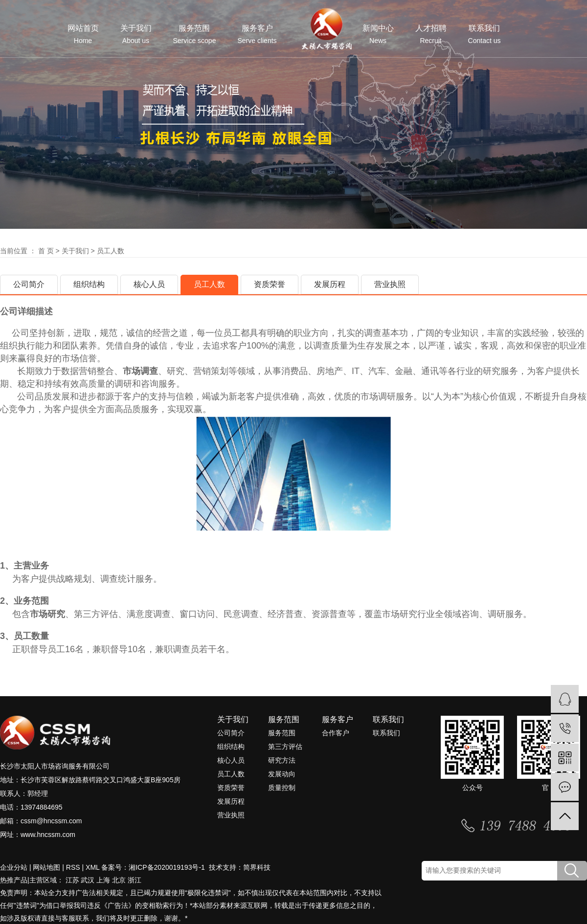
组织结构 (89, 284)
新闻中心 (378, 34)
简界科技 (257, 867)
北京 (119, 880)
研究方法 (282, 760)
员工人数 (209, 284)
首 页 (46, 251)
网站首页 (83, 34)
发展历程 (330, 284)
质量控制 (282, 788)
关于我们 (136, 34)
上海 (103, 880)
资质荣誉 (270, 284)
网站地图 (46, 867)
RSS (73, 867)
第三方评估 (285, 747)
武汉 (88, 880)
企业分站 (14, 867)
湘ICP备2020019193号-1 (168, 867)
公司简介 (29, 284)
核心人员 (149, 284)
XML (92, 867)
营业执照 (390, 284)
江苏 (72, 880)
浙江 (135, 880)
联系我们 (485, 34)
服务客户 (257, 34)
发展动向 (282, 774)
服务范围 (195, 34)
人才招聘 (431, 34)
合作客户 (336, 733)
